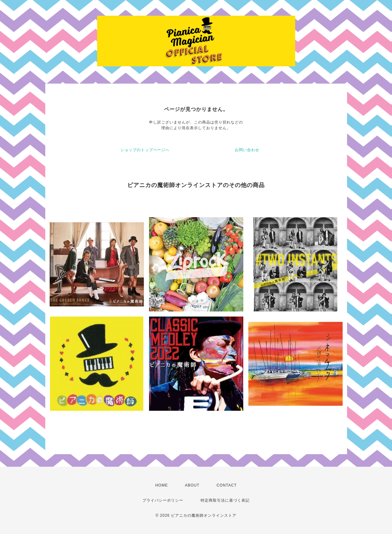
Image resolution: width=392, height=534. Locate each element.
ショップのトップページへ (145, 150)
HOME (162, 485)
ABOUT (192, 485)
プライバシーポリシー (163, 500)
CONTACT (227, 485)
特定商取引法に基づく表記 (225, 500)
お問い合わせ (247, 150)
